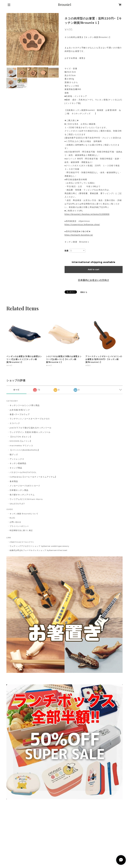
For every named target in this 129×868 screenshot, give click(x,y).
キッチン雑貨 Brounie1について (24, 514)
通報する (84, 292)
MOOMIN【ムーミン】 (21, 441)
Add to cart (94, 270)
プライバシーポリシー (19, 526)
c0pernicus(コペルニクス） (22, 542)
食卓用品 (14, 481)
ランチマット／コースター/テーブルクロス (30, 419)
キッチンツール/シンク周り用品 (25, 405)
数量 (67, 251)
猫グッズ (14, 454)
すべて (16, 390)
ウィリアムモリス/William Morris (26, 499)
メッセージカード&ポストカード (25, 486)
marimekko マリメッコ (21, 445)
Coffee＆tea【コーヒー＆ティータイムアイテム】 (33, 477)
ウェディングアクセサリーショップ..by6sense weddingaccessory (39, 546)
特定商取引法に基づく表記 (21, 530)
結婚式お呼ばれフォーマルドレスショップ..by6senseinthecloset (38, 550)
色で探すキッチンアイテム (22, 495)
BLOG (12, 518)
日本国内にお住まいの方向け (93, 280)
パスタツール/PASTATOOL (23, 472)
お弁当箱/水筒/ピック (20, 410)
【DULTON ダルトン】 (21, 437)
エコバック (15, 423)
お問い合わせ (15, 522)
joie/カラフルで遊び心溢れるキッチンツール (31, 428)
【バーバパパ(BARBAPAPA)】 (25, 450)
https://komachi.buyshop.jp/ (79, 235)
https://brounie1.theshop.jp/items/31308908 (87, 214)
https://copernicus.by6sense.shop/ (82, 225)
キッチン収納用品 (18, 463)
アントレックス (17, 459)
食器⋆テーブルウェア (20, 414)
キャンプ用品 (16, 468)
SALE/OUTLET (17, 504)
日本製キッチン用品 (19, 490)
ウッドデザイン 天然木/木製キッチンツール (30, 432)
